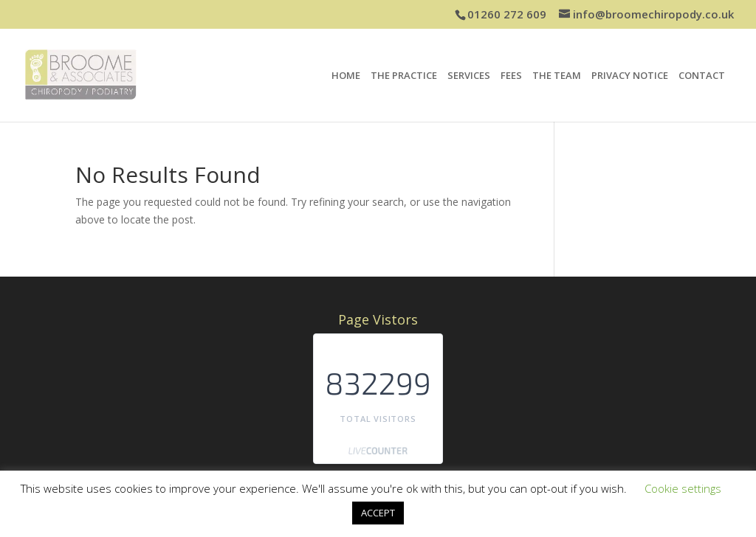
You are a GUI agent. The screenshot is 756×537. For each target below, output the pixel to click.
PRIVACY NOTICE (630, 76)
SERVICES (469, 76)
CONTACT (702, 76)
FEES (511, 76)
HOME (346, 76)
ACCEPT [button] (378, 513)
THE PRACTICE (404, 76)
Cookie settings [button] (683, 488)
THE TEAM (557, 76)
